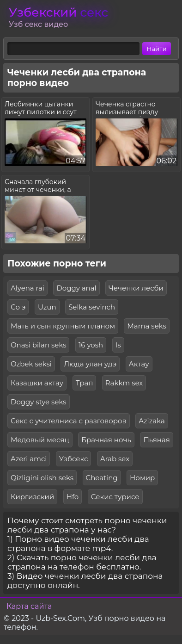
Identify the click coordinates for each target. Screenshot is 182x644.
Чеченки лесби (136, 288)
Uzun (47, 307)
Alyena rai (27, 288)
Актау (139, 364)
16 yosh (91, 345)
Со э (18, 307)
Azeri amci (29, 459)
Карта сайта (29, 606)
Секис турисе (115, 497)
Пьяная (156, 440)
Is (118, 345)
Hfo (73, 497)
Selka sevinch (92, 307)
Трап (85, 383)
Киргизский (32, 497)
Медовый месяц (40, 440)
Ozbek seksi (31, 364)
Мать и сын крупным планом (63, 326)
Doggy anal (76, 288)
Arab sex (115, 459)
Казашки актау (37, 383)
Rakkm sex (124, 383)
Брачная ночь (106, 440)
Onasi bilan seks (38, 345)
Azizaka (152, 421)
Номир (142, 478)
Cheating (102, 478)
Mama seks (146, 326)
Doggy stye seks (39, 402)
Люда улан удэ (90, 364)
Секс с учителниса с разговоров (69, 421)
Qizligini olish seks (42, 478)
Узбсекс (74, 459)
